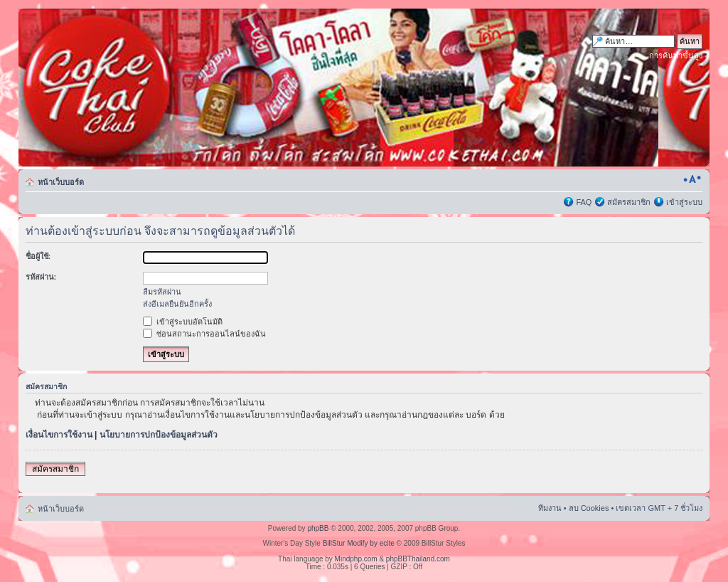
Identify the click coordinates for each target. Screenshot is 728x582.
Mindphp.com (356, 559)
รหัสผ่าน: (41, 277)
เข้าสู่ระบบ (684, 202)
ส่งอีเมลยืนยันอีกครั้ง (177, 304)
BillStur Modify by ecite (359, 543)
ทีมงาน (550, 508)
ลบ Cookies (589, 508)
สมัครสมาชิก (629, 202)
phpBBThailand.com (418, 559)
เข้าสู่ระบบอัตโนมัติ (183, 322)
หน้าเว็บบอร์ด (61, 182)
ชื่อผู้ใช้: (38, 256)
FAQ (584, 202)
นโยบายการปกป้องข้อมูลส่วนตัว (159, 435)
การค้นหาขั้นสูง (676, 55)
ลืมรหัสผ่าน (162, 292)
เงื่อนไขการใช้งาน (59, 435)
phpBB (318, 528)
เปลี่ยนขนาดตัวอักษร (692, 179)
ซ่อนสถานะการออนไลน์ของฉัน (204, 334)
